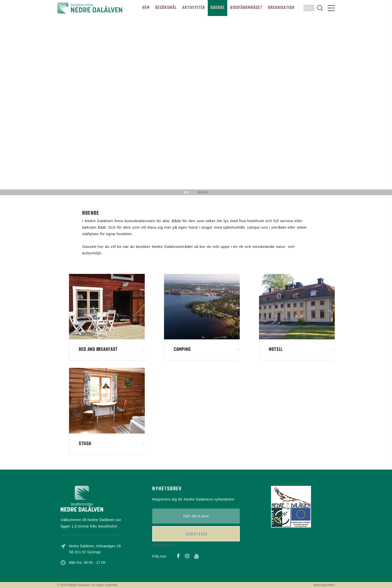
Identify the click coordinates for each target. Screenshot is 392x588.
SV (309, 8)
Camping (220, 349)
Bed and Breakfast (136, 349)
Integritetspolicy (163, 524)
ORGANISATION (281, 8)
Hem (186, 193)
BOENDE (217, 8)
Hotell (313, 349)
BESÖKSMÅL (166, 8)
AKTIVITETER (194, 8)
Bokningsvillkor (324, 585)
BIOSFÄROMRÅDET (246, 8)
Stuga (123, 444)
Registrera (196, 513)
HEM (146, 8)
